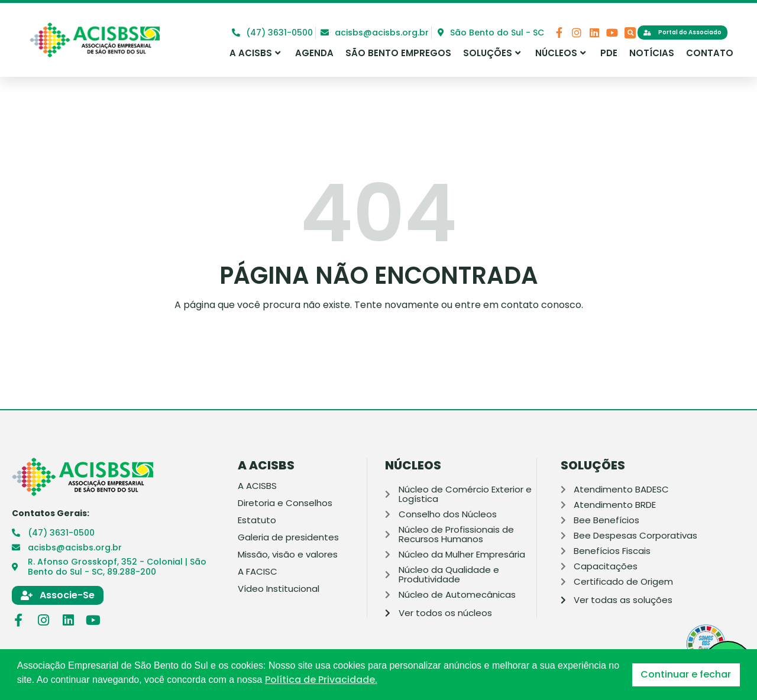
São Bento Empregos (398, 53)
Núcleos (560, 53)
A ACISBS (255, 53)
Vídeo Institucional (279, 589)
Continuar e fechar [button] (686, 674)
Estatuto (257, 520)
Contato (710, 53)
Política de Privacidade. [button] (321, 680)
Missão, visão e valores (288, 555)
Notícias (652, 53)
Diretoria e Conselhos (285, 503)
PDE (609, 53)
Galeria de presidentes (288, 537)
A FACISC (258, 572)
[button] (630, 33)
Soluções (492, 53)
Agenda (314, 53)
